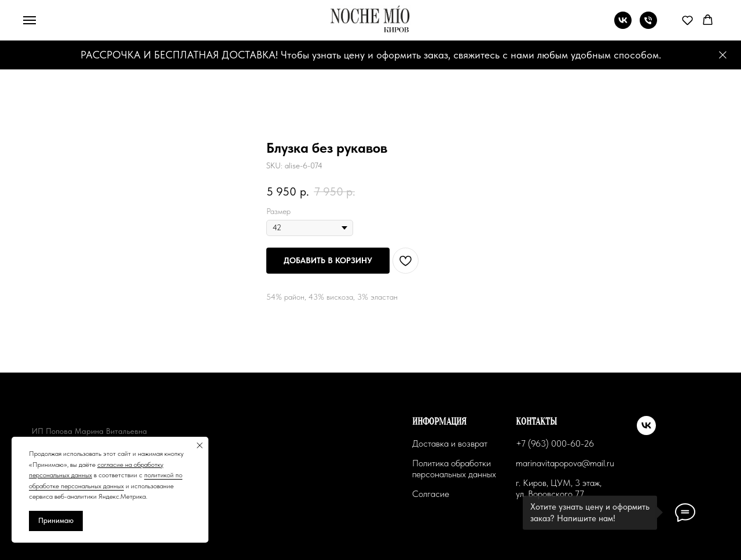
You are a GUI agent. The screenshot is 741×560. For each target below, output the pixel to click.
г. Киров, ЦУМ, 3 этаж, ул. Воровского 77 (559, 488)
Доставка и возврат (450, 443)
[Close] (723, 55)
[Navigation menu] (30, 20)
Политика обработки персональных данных (454, 469)
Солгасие (431, 494)
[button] (687, 20)
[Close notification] (200, 445)
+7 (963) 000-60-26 (555, 443)
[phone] (648, 26)
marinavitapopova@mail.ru (565, 463)
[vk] (623, 26)
